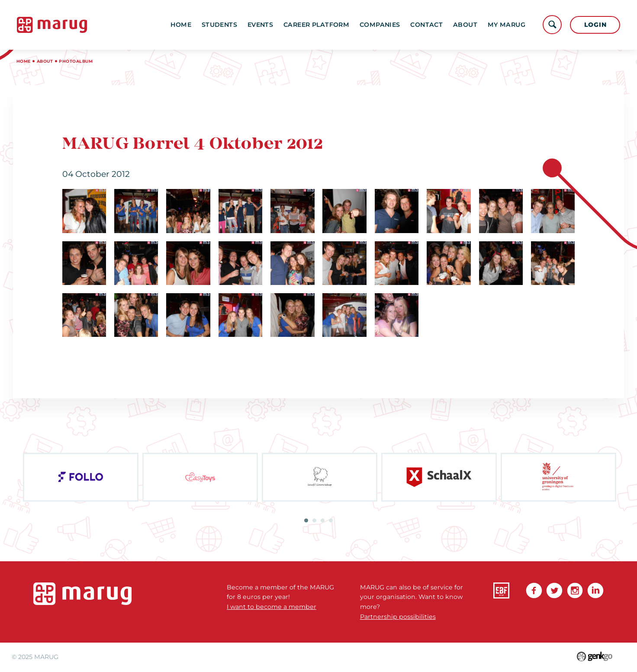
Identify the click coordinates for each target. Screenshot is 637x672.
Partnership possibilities (398, 617)
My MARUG (507, 25)
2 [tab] (314, 520)
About (465, 25)
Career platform (316, 25)
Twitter (554, 591)
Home (181, 25)
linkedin (595, 591)
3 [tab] (323, 520)
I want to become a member (272, 607)
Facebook (534, 591)
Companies (380, 25)
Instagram (575, 591)
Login (595, 25)
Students (219, 25)
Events (261, 25)
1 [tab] (306, 520)
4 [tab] (331, 520)
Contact (426, 25)
